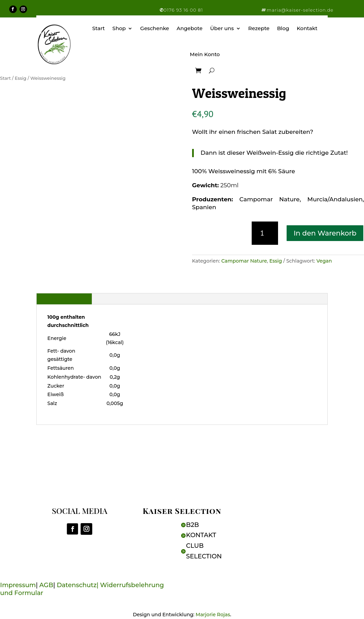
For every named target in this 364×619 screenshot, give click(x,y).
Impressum (18, 585)
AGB (46, 585)
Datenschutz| (79, 585)
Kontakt (307, 28)
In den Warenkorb (325, 233)
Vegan (324, 261)
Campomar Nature (244, 261)
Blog (283, 28)
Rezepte (259, 28)
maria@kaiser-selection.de (300, 10)
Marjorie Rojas (213, 615)
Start (98, 28)
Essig (21, 78)
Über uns (222, 28)
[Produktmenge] (265, 233)
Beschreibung (64, 299)
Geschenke (154, 28)
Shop (119, 28)
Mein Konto (205, 54)
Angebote (190, 28)
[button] (264, 10)
